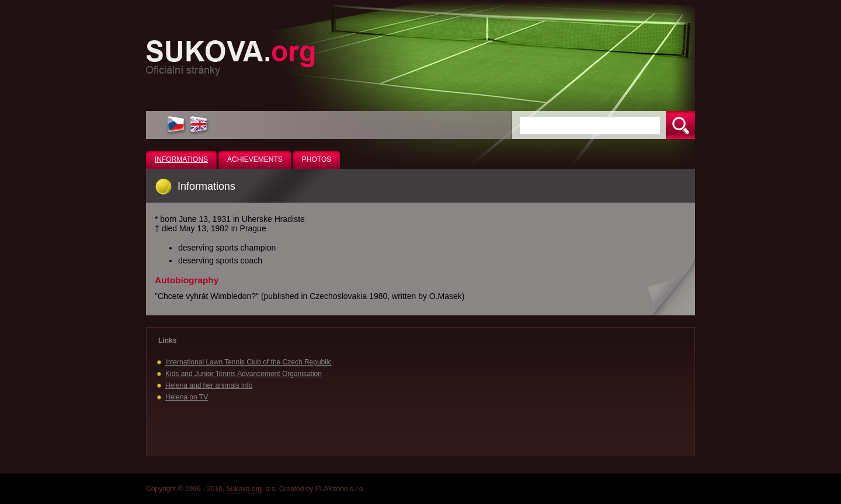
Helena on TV (187, 397)
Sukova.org (244, 489)
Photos (317, 159)
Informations (181, 159)
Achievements (255, 159)
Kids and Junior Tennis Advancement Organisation (244, 374)
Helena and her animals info (209, 385)
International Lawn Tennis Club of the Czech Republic (249, 362)
